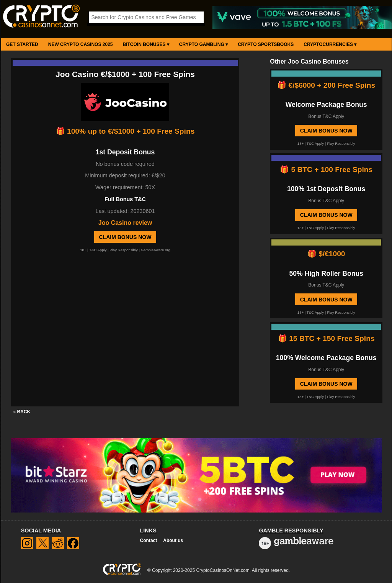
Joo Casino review (125, 223)
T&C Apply (98, 250)
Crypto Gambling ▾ (203, 44)
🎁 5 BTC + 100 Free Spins (326, 169)
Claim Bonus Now (125, 237)
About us (173, 540)
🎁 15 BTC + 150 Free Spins (326, 338)
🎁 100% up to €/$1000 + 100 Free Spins (125, 131)
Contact (149, 540)
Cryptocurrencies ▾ (330, 44)
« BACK (22, 412)
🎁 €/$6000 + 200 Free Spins (326, 85)
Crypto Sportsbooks (266, 44)
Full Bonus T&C (125, 199)
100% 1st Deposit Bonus (326, 189)
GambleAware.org (156, 250)
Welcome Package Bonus (326, 105)
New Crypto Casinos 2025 (81, 44)
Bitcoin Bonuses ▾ (146, 44)
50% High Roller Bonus (326, 273)
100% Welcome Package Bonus (326, 358)
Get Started (22, 44)
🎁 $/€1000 (326, 254)
